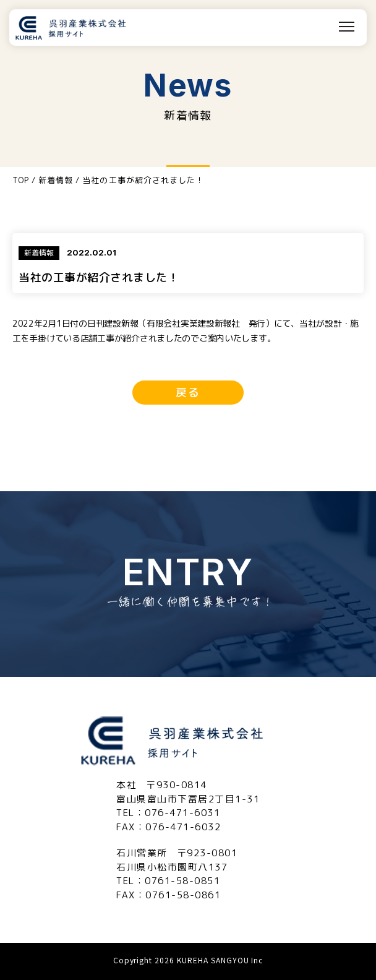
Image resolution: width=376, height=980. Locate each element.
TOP (21, 180)
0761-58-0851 (182, 881)
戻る (188, 393)
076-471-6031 (182, 813)
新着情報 (56, 180)
